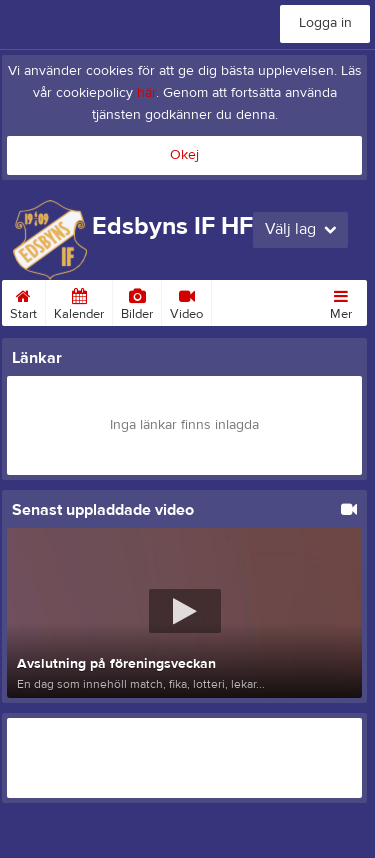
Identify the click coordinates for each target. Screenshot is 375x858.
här (146, 93)
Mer (341, 301)
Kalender (79, 301)
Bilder (137, 301)
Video (186, 301)
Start (23, 301)
